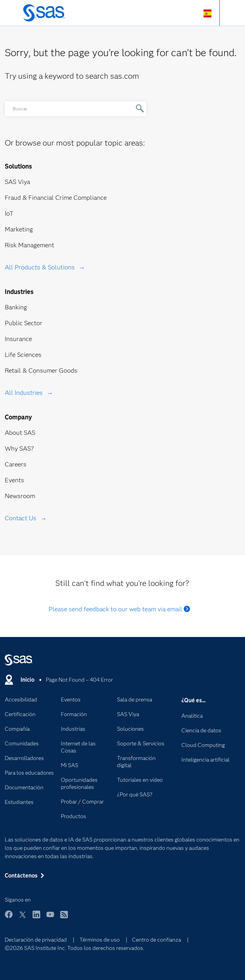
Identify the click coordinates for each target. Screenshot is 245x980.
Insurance (18, 339)
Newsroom (20, 496)
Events (14, 480)
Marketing (19, 229)
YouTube (50, 918)
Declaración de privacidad (36, 940)
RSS (64, 918)
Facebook (9, 918)
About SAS (20, 433)
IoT (9, 213)
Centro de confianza (156, 940)
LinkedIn (36, 918)
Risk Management (29, 245)
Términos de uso (100, 940)
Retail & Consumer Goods (41, 371)
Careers (16, 464)
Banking (16, 307)
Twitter (23, 918)
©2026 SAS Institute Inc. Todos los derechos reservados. (74, 948)
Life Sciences (23, 355)
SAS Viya (17, 182)
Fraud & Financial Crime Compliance (56, 198)
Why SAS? (19, 448)
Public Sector (24, 323)
